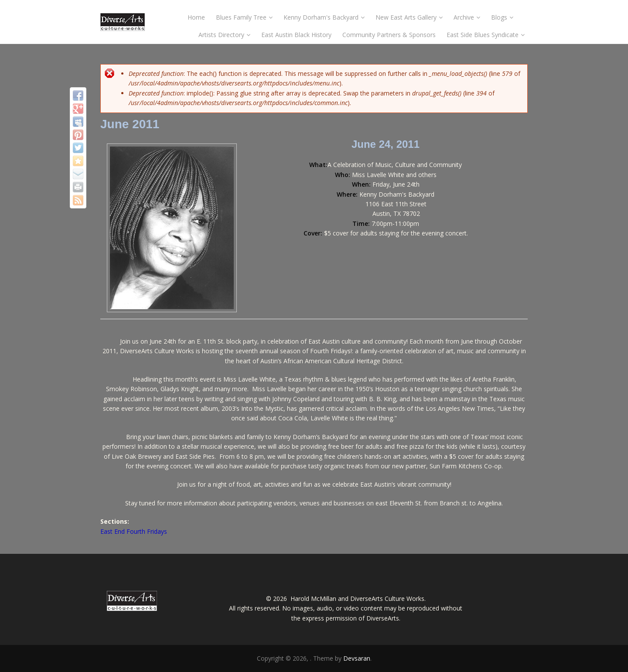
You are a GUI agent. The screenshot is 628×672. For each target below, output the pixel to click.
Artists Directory (224, 35)
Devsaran (357, 658)
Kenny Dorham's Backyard (324, 17)
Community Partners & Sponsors (389, 35)
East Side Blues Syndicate (486, 35)
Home (196, 17)
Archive (467, 17)
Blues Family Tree (244, 17)
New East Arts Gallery (409, 17)
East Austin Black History (296, 35)
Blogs (502, 17)
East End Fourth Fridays (134, 531)
